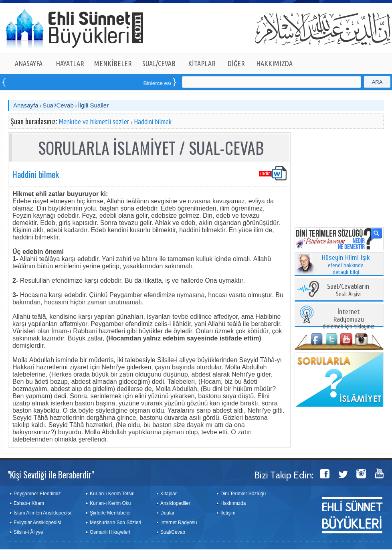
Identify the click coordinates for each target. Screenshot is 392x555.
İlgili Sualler (93, 105)
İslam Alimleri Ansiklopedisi (42, 513)
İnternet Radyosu (179, 523)
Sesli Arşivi (348, 291)
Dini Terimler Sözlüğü (243, 494)
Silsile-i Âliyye (28, 532)
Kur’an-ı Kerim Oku (110, 503)
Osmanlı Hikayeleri (110, 532)
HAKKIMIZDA (274, 63)
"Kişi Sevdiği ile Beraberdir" (51, 474)
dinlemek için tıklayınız (349, 319)
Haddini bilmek (153, 122)
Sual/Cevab (58, 105)
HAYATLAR (70, 63)
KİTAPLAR (202, 63)
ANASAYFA (29, 63)
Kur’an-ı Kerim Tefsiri (112, 494)
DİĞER (236, 63)
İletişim (228, 513)
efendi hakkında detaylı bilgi (346, 265)
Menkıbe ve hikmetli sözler (94, 122)
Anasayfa (26, 105)
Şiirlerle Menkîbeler (110, 513)
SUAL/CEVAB (159, 63)
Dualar (167, 513)
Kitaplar (169, 494)
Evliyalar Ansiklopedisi (37, 523)
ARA (377, 82)
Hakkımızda (233, 503)
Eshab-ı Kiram (29, 503)
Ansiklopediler (175, 503)
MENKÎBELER (113, 63)
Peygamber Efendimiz (37, 494)
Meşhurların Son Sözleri (115, 523)
